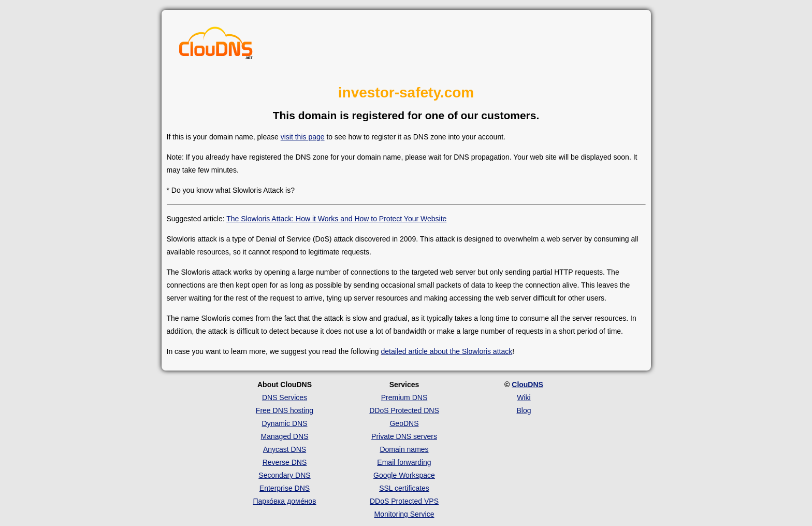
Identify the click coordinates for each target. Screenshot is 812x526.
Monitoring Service (404, 514)
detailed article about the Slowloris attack (447, 351)
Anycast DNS (285, 449)
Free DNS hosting (285, 410)
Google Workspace (404, 475)
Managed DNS (285, 436)
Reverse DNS (285, 462)
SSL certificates (404, 488)
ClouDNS (527, 385)
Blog (524, 410)
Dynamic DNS (285, 423)
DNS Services (285, 397)
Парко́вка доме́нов (285, 501)
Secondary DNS (284, 475)
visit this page (303, 137)
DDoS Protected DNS (404, 410)
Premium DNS (404, 397)
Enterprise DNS (285, 488)
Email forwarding (404, 462)
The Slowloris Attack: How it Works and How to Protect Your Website (336, 219)
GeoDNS (404, 423)
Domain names (404, 449)
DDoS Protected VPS (404, 501)
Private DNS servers (404, 436)
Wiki (524, 397)
